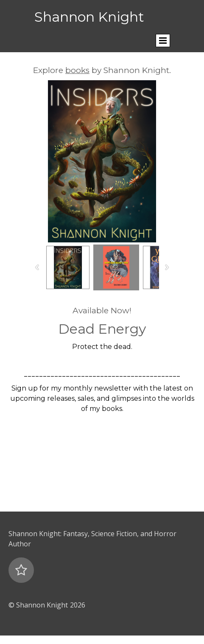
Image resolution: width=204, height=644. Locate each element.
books (77, 70)
